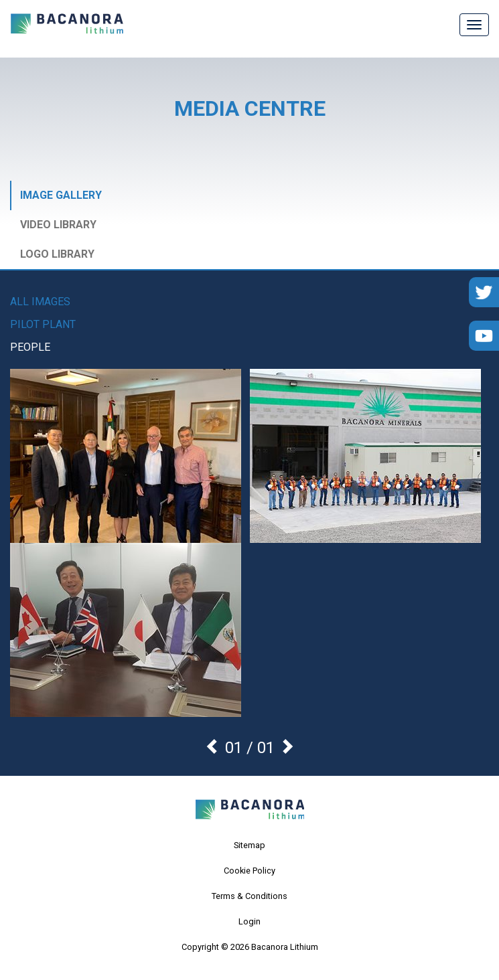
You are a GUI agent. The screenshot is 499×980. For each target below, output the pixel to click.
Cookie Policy (250, 871)
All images (40, 302)
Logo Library (57, 254)
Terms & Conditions (250, 896)
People (30, 347)
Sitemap (250, 845)
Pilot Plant (43, 324)
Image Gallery (61, 195)
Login (250, 921)
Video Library (58, 225)
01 (266, 748)
